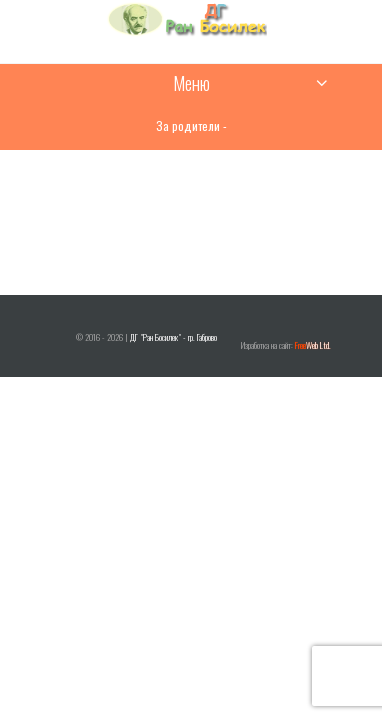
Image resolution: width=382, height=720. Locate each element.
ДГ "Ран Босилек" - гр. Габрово (173, 337)
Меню (191, 83)
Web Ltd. (313, 345)
